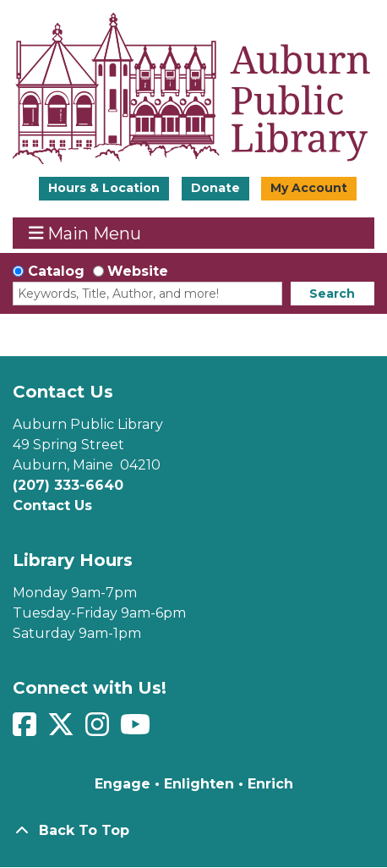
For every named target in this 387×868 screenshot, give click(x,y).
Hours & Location (104, 188)
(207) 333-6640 (68, 485)
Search (332, 294)
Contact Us (52, 505)
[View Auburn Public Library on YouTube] (137, 730)
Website (138, 271)
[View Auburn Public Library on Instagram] (99, 730)
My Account (309, 188)
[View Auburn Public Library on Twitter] (63, 730)
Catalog (56, 271)
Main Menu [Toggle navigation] (85, 233)
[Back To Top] (193, 831)
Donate (215, 188)
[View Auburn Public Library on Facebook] (27, 730)
